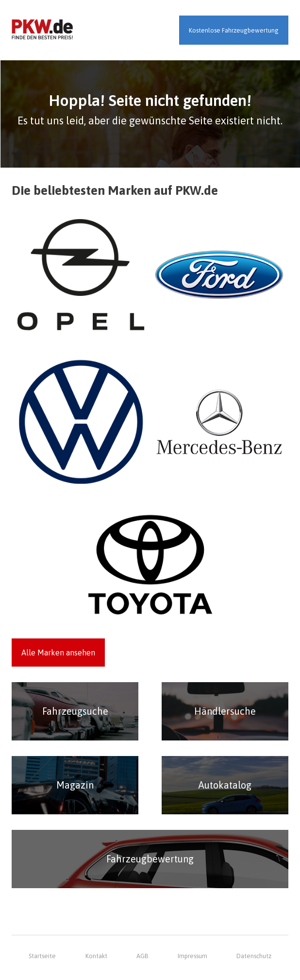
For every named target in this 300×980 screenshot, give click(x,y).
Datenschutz (254, 956)
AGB (142, 956)
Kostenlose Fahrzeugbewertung (234, 30)
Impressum (192, 956)
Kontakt (96, 956)
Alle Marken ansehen (58, 653)
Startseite (42, 956)
